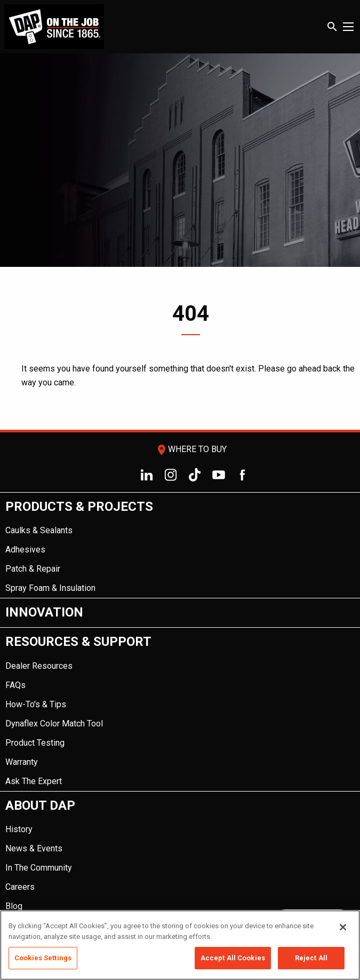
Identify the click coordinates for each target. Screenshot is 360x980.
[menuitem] (180, 546)
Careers (20, 887)
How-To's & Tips (36, 704)
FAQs (15, 685)
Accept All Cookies (233, 958)
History (19, 829)
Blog (14, 906)
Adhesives (25, 550)
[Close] (343, 927)
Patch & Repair (33, 569)
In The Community (39, 868)
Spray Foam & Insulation (50, 588)
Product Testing (35, 743)
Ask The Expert (34, 781)
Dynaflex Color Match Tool (54, 724)
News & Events (34, 848)
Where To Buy (191, 449)
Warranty (22, 762)
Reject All (311, 958)
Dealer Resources (39, 666)
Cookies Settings (43, 958)
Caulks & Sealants (39, 530)
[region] (180, 945)
